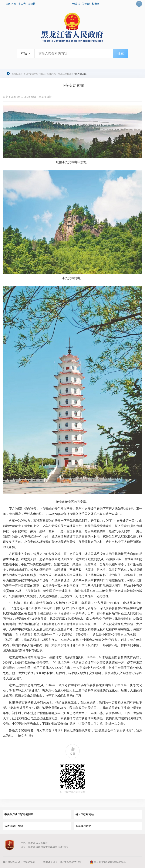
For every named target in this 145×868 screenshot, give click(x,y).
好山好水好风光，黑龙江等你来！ (57, 74)
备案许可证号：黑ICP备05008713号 (62, 862)
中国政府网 (9, 4)
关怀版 (86, 4)
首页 (26, 74)
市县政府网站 (83, 826)
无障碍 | (77, 4)
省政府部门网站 (14, 826)
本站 (24, 53)
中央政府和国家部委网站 (19, 814)
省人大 (22, 4)
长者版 (96, 4)
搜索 (121, 53)
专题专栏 (34, 74)
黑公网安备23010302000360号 (108, 862)
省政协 (32, 4)
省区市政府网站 (85, 814)
